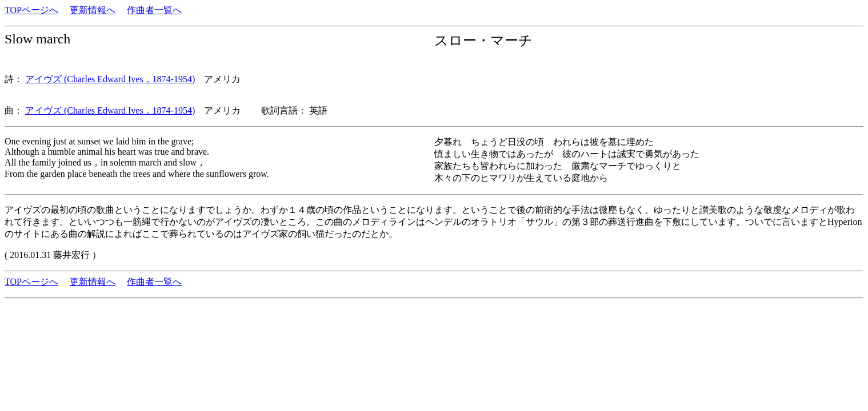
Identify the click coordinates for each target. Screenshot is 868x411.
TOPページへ (31, 10)
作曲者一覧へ (154, 10)
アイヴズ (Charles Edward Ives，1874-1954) (110, 79)
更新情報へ (93, 10)
